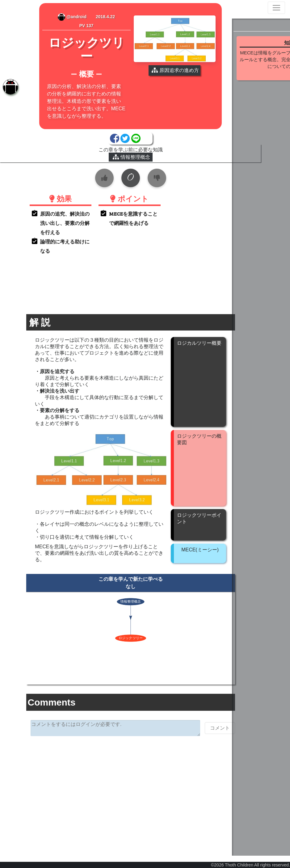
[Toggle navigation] (276, 8)
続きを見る (260, 96)
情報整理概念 (117, 164)
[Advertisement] (116, 794)
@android (63, 17)
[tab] (9, 88)
